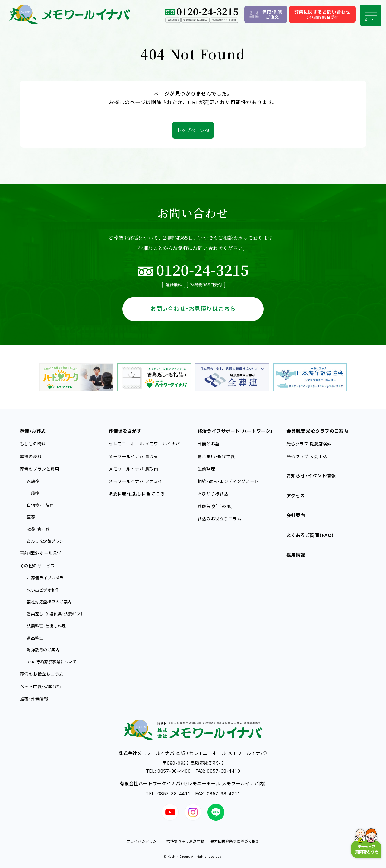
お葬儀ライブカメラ (45, 578)
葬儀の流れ (31, 456)
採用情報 (296, 555)
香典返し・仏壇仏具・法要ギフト (56, 614)
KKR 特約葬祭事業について (52, 662)
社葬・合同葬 (38, 529)
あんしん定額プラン (45, 541)
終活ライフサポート (235, 431)
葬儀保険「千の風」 (215, 506)
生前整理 (206, 469)
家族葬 (33, 481)
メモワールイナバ (133, 456)
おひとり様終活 (213, 494)
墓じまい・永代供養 (216, 456)
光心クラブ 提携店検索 (309, 444)
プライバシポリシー (144, 841)
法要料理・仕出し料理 (46, 626)
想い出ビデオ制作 (43, 590)
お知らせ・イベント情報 (311, 476)
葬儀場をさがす (125, 431)
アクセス (296, 496)
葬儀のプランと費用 (40, 469)
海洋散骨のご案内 (43, 650)
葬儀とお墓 (209, 444)
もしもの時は (33, 444)
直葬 (31, 517)
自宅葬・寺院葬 (40, 505)
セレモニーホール (144, 444)
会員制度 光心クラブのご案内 (317, 431)
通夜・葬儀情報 (34, 699)
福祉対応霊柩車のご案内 (49, 602)
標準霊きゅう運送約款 (185, 841)
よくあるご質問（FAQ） (310, 535)
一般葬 (33, 493)
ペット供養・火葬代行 (41, 686)
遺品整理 (35, 638)
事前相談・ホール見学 (41, 553)
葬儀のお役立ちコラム (42, 674)
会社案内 (296, 515)
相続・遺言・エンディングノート (228, 481)
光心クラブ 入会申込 (307, 456)
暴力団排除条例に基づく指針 (235, 841)
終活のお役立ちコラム (219, 519)
